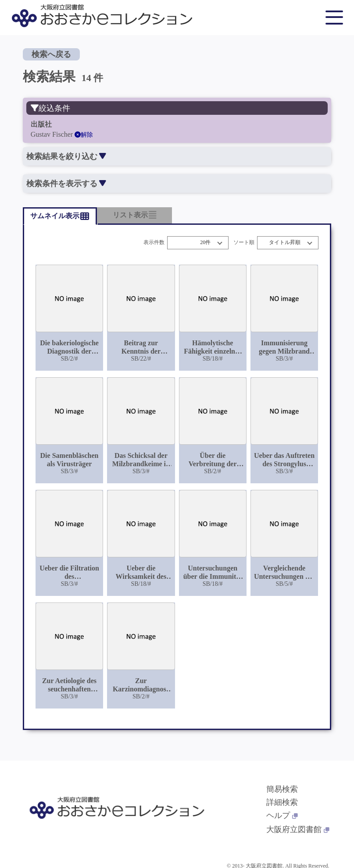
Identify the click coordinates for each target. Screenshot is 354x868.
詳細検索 (282, 802)
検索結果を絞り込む (66, 156)
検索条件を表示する (66, 184)
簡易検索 (282, 789)
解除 (84, 135)
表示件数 (154, 243)
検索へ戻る (51, 54)
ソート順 (244, 243)
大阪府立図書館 (298, 829)
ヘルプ (282, 815)
